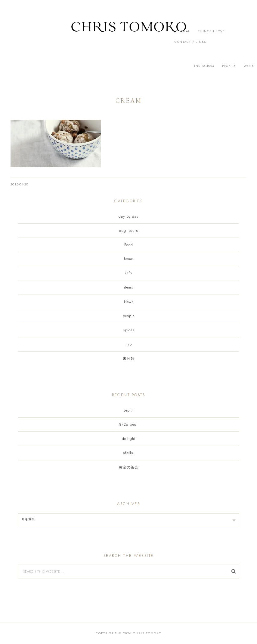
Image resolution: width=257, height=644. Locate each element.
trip (129, 344)
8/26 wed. (128, 425)
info (129, 273)
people (129, 316)
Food (129, 245)
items (128, 287)
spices (129, 330)
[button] (128, 33)
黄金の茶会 (129, 467)
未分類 (129, 358)
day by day (128, 216)
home (128, 259)
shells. (129, 453)
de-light (129, 439)
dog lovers (128, 231)
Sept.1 (129, 410)
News (129, 302)
